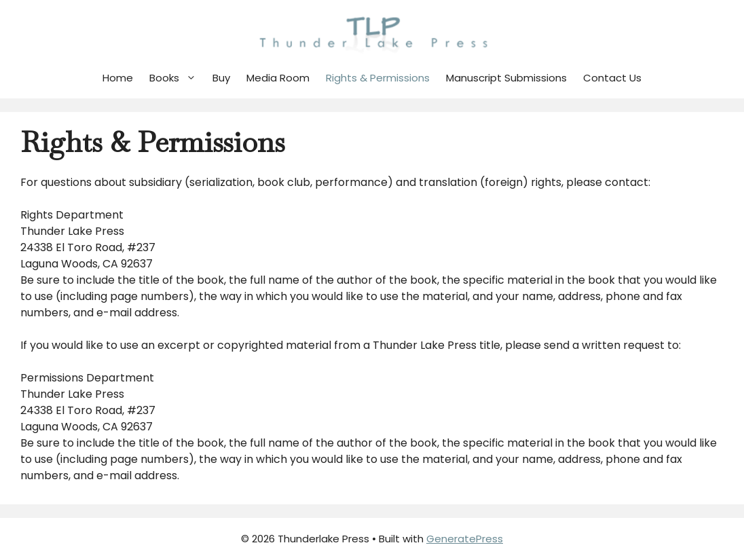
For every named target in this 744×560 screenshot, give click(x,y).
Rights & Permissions (378, 78)
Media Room (278, 78)
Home (118, 78)
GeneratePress (465, 539)
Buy (221, 78)
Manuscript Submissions (506, 78)
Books (177, 78)
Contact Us (612, 78)
